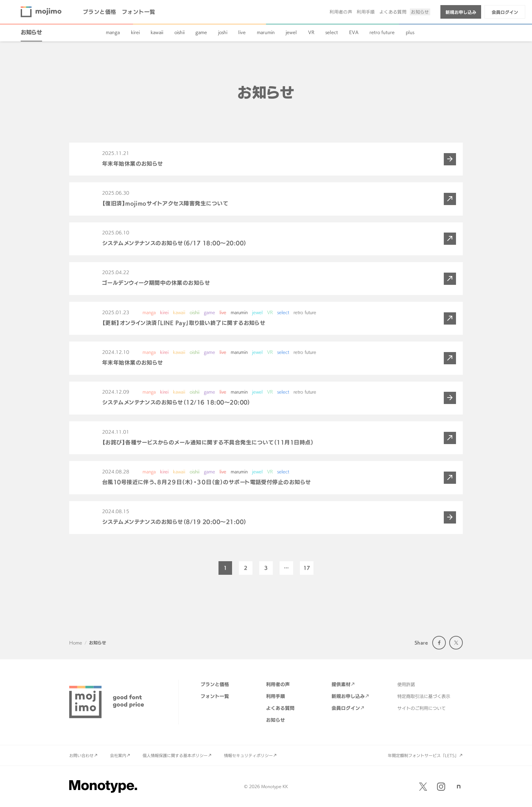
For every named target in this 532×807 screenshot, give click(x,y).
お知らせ (420, 12)
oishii (179, 32)
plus (410, 32)
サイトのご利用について (422, 708)
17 (307, 568)
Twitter (456, 643)
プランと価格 (100, 12)
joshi (223, 32)
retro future (382, 32)
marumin (266, 32)
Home (76, 643)
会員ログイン (505, 12)
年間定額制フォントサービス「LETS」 (423, 755)
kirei (135, 32)
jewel (291, 32)
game (201, 32)
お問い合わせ (81, 755)
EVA (354, 32)
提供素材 (341, 684)
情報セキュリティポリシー (248, 755)
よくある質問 (393, 12)
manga (113, 32)
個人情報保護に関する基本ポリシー (175, 755)
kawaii (157, 32)
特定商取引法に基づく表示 (424, 696)
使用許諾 (406, 684)
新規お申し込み (461, 12)
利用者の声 (341, 12)
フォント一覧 (139, 12)
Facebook (439, 643)
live (242, 32)
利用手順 (366, 12)
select (332, 32)
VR (311, 32)
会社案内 (118, 755)
